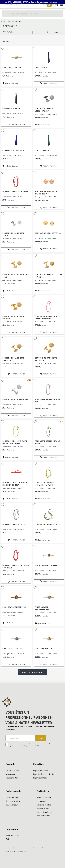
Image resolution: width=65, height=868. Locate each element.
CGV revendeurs (12, 805)
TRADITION (11, 21)
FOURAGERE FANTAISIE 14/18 (48, 524)
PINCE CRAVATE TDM (44, 649)
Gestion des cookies (49, 848)
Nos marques (11, 774)
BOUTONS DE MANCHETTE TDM (48, 233)
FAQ (7, 839)
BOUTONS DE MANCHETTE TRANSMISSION (46, 193)
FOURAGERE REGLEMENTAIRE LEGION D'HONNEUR (15, 484)
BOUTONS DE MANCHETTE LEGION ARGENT (46, 110)
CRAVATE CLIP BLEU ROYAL (14, 150)
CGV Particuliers (43, 816)
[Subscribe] (41, 738)
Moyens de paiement (45, 812)
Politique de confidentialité (30, 848)
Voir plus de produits (32, 672)
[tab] (18, 32)
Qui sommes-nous (13, 771)
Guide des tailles (12, 836)
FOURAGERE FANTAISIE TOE (14, 524)
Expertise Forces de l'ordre (44, 774)
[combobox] (32, 14)
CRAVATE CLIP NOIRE (11, 109)
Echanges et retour (44, 805)
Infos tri (9, 852)
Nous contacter (12, 778)
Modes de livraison (44, 798)
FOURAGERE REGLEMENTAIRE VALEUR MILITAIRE (47, 318)
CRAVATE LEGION (42, 150)
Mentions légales (12, 848)
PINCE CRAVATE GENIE (12, 68)
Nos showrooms (12, 798)
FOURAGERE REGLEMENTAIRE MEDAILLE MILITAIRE (15, 442)
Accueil (4, 21)
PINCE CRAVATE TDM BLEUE (47, 566)
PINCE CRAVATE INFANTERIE (14, 607)
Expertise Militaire (41, 771)
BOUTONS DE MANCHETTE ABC (15, 400)
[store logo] (10, 5)
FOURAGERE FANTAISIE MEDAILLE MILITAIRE (45, 484)
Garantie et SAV (43, 809)
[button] (3, 48)
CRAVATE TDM (41, 68)
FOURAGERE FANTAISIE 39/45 (15, 192)
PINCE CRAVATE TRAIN (12, 649)
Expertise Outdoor (40, 778)
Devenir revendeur (13, 801)
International (42, 801)
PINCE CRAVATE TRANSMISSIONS (42, 608)
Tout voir (5, 41)
